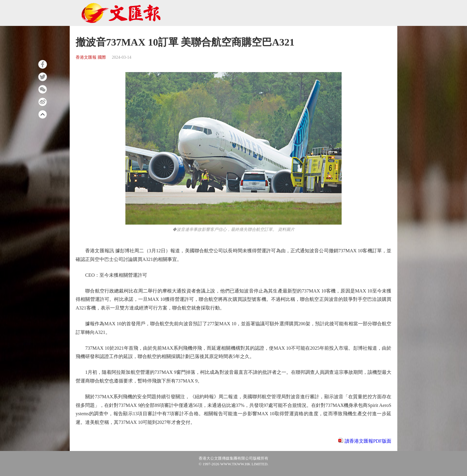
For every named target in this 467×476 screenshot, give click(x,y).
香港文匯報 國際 (91, 57)
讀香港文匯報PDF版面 (368, 441)
